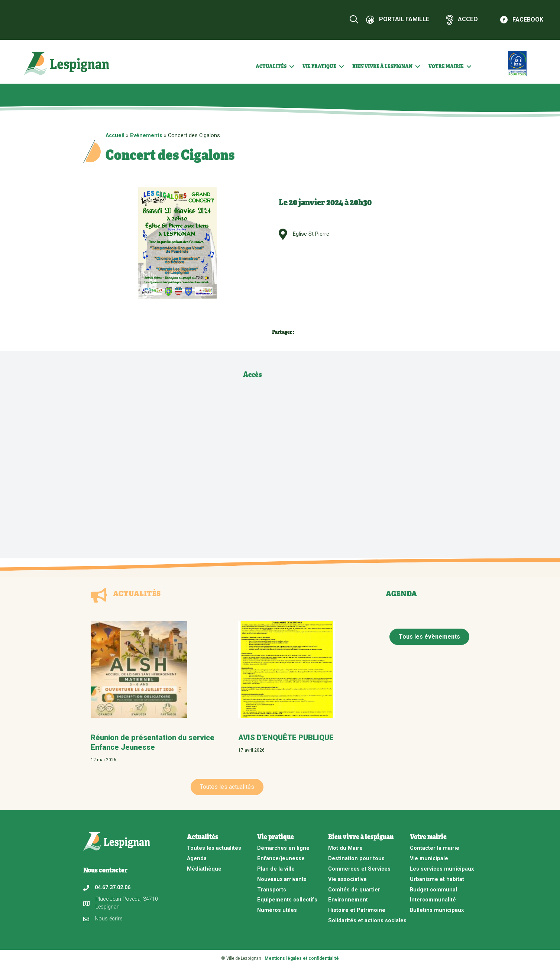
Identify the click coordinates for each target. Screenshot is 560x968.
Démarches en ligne (283, 848)
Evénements (146, 135)
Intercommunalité (433, 900)
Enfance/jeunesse (281, 859)
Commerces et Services (359, 869)
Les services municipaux (442, 869)
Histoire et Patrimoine (357, 910)
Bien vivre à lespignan (382, 66)
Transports (272, 890)
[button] (292, 67)
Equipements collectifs (287, 900)
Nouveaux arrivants (282, 879)
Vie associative (347, 879)
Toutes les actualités (214, 848)
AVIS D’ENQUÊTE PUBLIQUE (286, 738)
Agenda (197, 859)
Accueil (115, 135)
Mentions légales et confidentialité (302, 958)
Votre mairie (446, 66)
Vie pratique (319, 66)
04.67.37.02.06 (113, 888)
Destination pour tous (356, 859)
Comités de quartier (354, 890)
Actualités (271, 66)
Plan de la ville (276, 869)
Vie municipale (429, 859)
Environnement (348, 900)
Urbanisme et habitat (437, 879)
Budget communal (433, 890)
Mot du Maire (345, 848)
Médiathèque (204, 869)
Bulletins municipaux (437, 910)
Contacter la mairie (435, 848)
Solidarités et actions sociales (367, 921)
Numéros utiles (277, 910)
